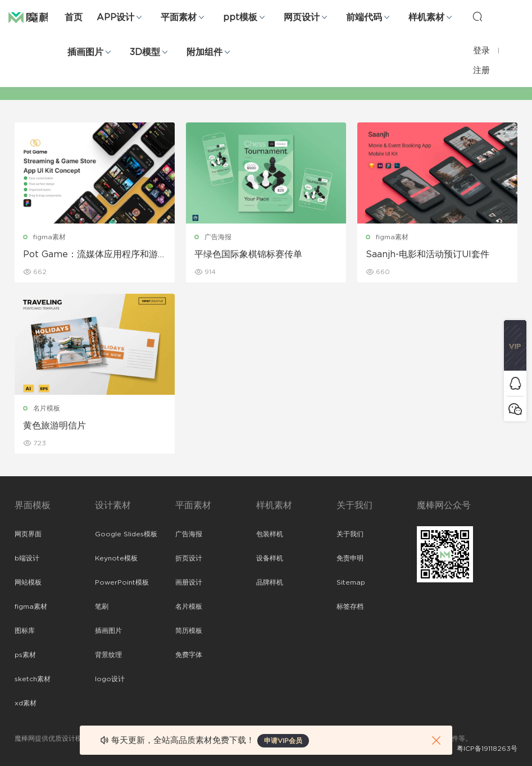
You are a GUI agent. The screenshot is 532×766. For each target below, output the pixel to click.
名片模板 (47, 408)
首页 (74, 17)
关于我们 (350, 534)
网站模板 (28, 582)
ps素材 (25, 655)
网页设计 (302, 17)
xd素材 (26, 703)
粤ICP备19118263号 (487, 749)
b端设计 (27, 558)
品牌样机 (270, 582)
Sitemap (351, 582)
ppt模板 (240, 17)
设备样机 (270, 558)
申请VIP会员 (283, 741)
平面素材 (179, 17)
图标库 (25, 631)
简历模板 (189, 631)
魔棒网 (37, 17)
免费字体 (189, 655)
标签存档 (350, 607)
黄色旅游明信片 (54, 426)
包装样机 (270, 534)
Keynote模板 (116, 558)
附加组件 (204, 52)
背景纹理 (108, 655)
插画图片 (85, 52)
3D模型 (145, 52)
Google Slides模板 (126, 534)
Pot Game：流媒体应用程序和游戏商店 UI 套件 (90, 255)
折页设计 (189, 558)
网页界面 (28, 534)
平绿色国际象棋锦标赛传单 (248, 254)
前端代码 (364, 17)
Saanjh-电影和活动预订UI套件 (428, 254)
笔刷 (102, 607)
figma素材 (49, 237)
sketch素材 (33, 679)
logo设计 (110, 679)
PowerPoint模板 (122, 582)
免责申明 (350, 558)
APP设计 (115, 17)
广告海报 (218, 237)
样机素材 (426, 17)
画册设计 (189, 582)
